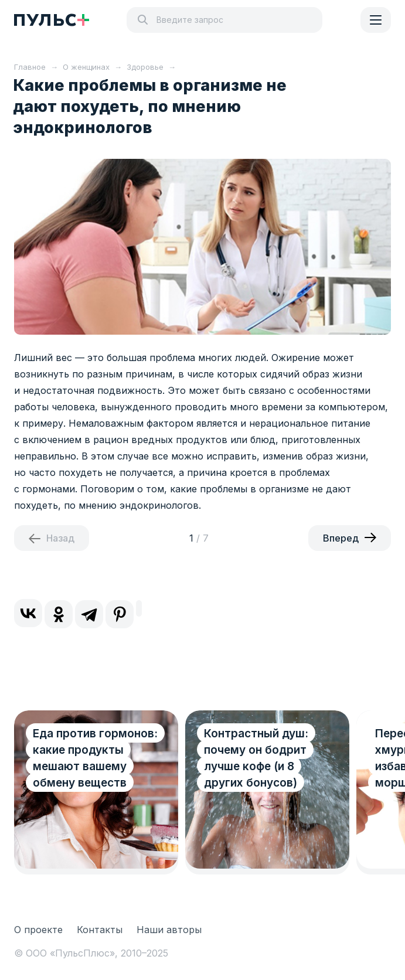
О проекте (38, 930)
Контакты (100, 930)
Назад (60, 538)
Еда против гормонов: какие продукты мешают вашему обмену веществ (95, 758)
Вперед (341, 538)
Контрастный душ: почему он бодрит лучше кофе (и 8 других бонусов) (256, 758)
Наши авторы (169, 930)
